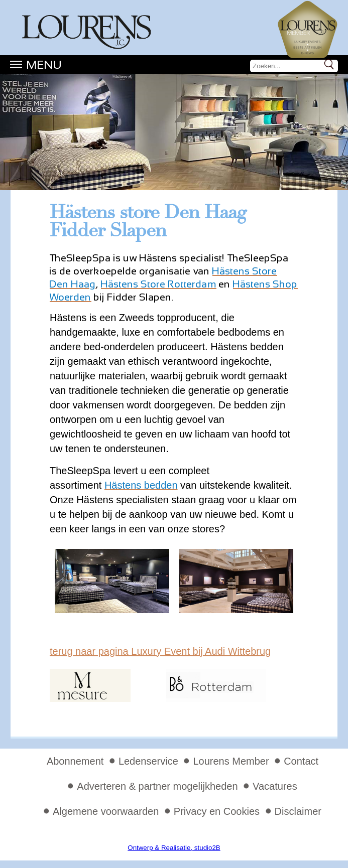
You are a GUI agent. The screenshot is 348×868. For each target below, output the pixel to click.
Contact (301, 761)
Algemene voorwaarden (106, 811)
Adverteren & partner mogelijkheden (157, 786)
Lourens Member (231, 761)
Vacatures (275, 786)
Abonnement (75, 761)
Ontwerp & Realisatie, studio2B (174, 848)
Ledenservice (148, 761)
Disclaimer (298, 811)
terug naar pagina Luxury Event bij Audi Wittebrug (160, 651)
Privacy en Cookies (217, 811)
